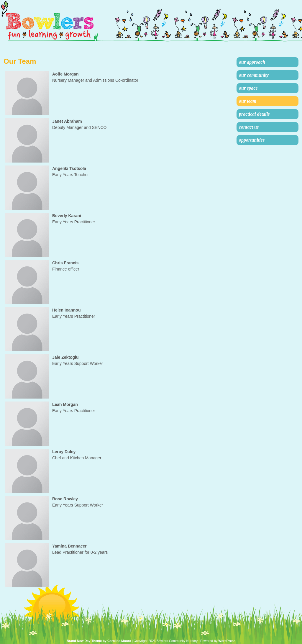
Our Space (248, 88)
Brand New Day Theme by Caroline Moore (99, 641)
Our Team (248, 101)
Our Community (254, 75)
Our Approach (252, 62)
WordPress (227, 641)
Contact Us (249, 127)
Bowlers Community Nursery (57, 22)
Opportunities (252, 140)
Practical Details (254, 114)
